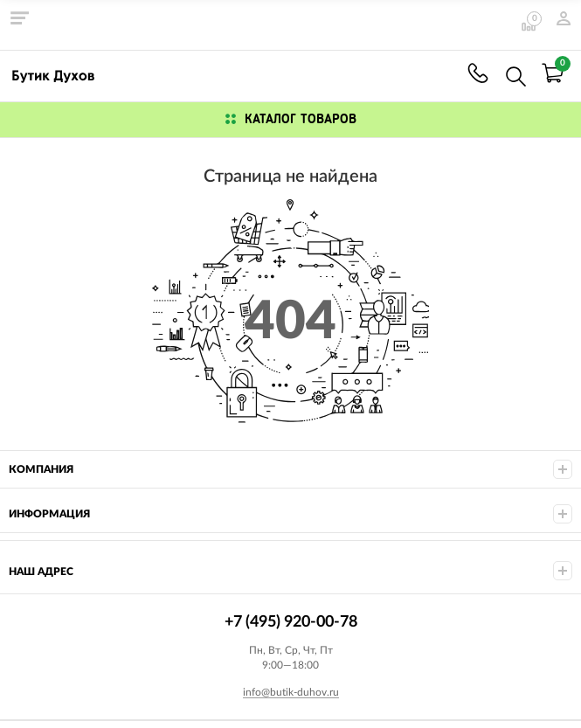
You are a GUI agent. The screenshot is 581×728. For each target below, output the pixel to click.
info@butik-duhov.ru (291, 692)
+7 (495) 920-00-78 (478, 73)
